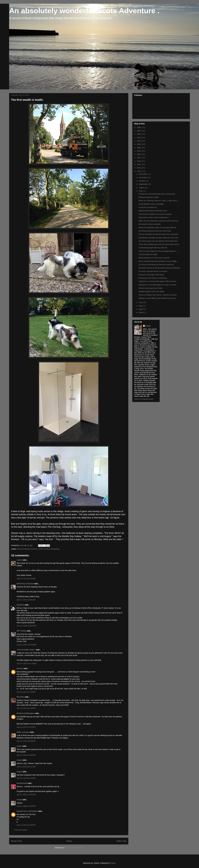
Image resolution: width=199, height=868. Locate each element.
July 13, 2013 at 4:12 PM (26, 778)
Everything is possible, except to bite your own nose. (159, 238)
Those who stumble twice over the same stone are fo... (159, 244)
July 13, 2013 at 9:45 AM (26, 600)
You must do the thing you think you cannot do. (156, 265)
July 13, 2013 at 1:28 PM (26, 692)
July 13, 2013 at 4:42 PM (26, 795)
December (143, 174)
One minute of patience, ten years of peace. (155, 214)
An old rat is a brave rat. (148, 207)
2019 (139, 151)
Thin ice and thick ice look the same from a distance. (159, 234)
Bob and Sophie (23, 549)
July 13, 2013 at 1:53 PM (26, 708)
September (143, 184)
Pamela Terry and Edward (27, 811)
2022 (139, 141)
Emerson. (34, 549)
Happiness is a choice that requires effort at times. (158, 281)
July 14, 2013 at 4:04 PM (26, 825)
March (142, 313)
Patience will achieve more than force (153, 211)
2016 (139, 161)
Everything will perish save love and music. (155, 231)
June (141, 302)
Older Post (121, 841)
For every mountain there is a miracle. (153, 271)
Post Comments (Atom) (74, 848)
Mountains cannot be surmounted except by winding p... (160, 268)
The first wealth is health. (148, 254)
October (142, 181)
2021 (139, 144)
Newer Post (16, 841)
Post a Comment (21, 830)
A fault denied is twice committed (151, 204)
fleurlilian (20, 697)
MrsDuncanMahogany (26, 713)
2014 (139, 168)
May (141, 306)
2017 (139, 158)
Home (69, 841)
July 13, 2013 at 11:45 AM (26, 663)
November (143, 178)
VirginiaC (20, 605)
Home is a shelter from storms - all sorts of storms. (158, 295)
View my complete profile (144, 399)
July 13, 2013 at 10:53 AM (26, 645)
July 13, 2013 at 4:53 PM (26, 806)
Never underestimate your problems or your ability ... (159, 261)
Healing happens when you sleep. (151, 291)
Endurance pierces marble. (149, 197)
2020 (139, 148)
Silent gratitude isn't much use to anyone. (154, 258)
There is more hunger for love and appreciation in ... (158, 251)
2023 (139, 138)
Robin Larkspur (23, 732)
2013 (139, 171)
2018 (139, 154)
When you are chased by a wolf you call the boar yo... (159, 221)
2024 (139, 134)
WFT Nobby (21, 631)
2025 (139, 131)
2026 (139, 127)
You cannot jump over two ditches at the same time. (158, 241)
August (142, 188)
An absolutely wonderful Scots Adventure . (84, 11)
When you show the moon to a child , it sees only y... (159, 201)
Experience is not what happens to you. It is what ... (158, 285)
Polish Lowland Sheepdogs (49, 549)
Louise (19, 560)
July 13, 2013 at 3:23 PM (26, 727)
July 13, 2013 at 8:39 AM (26, 579)
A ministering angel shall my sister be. (153, 248)
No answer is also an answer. (150, 224)
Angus (19, 746)
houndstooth (22, 783)
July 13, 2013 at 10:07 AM (26, 626)
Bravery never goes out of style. (151, 288)
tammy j (20, 668)
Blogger (112, 863)
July (141, 191)
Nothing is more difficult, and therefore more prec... (158, 298)
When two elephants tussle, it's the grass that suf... (158, 228)
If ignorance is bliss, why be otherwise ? (154, 217)
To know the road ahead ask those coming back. (157, 194)
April (141, 309)
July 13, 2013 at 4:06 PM (26, 741)
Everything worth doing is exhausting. (153, 278)
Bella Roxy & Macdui (25, 584)
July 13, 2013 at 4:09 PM (26, 755)
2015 (139, 164)
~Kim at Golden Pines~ (26, 650)
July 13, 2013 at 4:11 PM (26, 767)
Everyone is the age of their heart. (151, 275)
